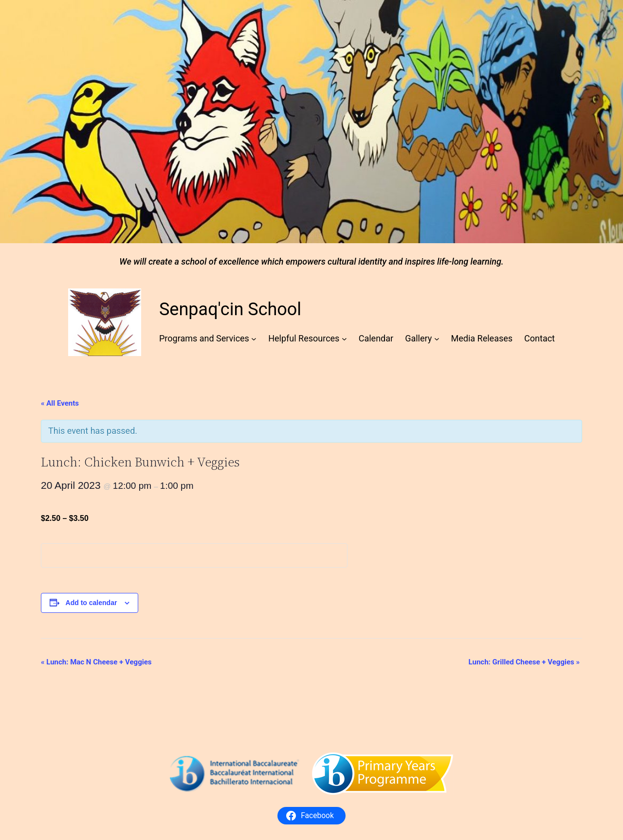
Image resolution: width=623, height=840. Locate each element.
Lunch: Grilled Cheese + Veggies (524, 662)
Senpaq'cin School (230, 309)
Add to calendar (92, 603)
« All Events (60, 403)
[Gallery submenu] (437, 339)
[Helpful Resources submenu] (344, 339)
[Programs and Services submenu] (254, 339)
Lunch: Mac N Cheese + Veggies (96, 662)
